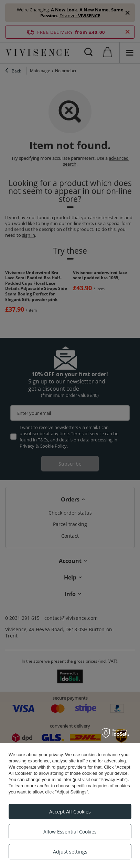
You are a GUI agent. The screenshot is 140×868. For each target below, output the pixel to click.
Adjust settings (70, 852)
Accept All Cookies (70, 812)
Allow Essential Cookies (70, 832)
